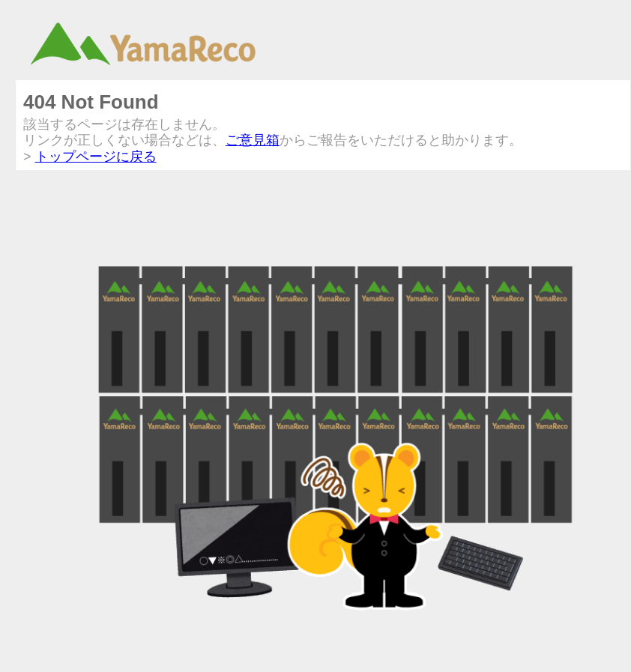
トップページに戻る (96, 157)
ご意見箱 (253, 140)
